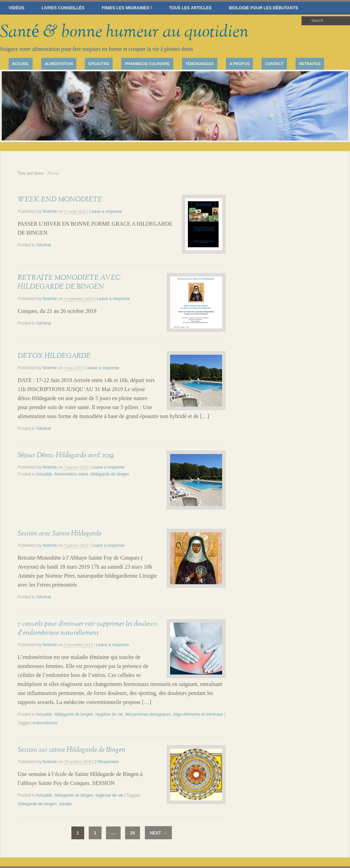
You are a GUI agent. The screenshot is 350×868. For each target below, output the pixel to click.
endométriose (45, 723)
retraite (65, 804)
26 (133, 833)
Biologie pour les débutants (263, 8)
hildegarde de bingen (110, 474)
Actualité (44, 474)
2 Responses (106, 762)
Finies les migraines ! (127, 8)
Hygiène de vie (109, 714)
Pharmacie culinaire (147, 64)
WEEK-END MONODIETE (60, 199)
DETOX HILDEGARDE (54, 356)
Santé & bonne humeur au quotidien (124, 32)
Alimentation (59, 64)
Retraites (310, 64)
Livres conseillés (63, 8)
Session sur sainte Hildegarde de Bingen (72, 750)
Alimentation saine (71, 474)
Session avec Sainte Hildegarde (60, 533)
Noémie (50, 211)
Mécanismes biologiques (148, 714)
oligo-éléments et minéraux (198, 714)
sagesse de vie (109, 795)
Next (158, 833)
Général (43, 245)
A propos (239, 64)
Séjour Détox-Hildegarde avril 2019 (66, 455)
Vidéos (16, 8)
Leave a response (106, 211)
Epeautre (99, 64)
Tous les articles (190, 8)
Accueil (21, 64)
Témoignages (200, 64)
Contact (274, 64)
